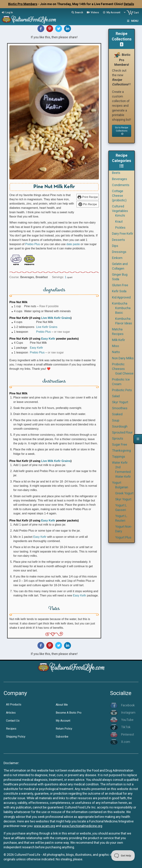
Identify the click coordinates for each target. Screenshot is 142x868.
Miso (115, 346)
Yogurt (117, 483)
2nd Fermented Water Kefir (123, 472)
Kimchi (120, 215)
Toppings (119, 457)
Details (129, 4)
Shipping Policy (16, 737)
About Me (62, 705)
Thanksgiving (121, 450)
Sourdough (120, 426)
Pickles (120, 228)
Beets (116, 173)
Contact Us (13, 721)
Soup (116, 420)
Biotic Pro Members (23, 4)
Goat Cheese (124, 373)
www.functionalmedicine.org (82, 826)
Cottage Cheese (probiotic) (119, 196)
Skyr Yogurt (120, 402)
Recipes (11, 729)
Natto (116, 352)
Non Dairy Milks (123, 358)
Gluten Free (120, 285)
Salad (116, 396)
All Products (14, 704)
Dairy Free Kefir (123, 234)
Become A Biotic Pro (69, 713)
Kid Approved (121, 297)
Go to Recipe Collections (122, 131)
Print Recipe (88, 197)
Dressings (119, 252)
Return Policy (64, 729)
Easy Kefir (48, 339)
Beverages (120, 179)
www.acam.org (44, 826)
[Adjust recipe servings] (66, 277)
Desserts (118, 240)
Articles (11, 713)
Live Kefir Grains (47, 327)
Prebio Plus (33, 244)
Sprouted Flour (122, 432)
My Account (63, 721)
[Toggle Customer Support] (123, 856)
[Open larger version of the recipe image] (54, 112)
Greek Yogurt (124, 493)
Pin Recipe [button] (88, 204)
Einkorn (117, 258)
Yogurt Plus (123, 537)
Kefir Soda (119, 291)
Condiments (121, 185)
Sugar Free (120, 444)
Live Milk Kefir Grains (56, 318)
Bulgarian (122, 487)
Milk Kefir (118, 340)
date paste (73, 244)
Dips (115, 246)
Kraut (119, 221)
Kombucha (120, 303)
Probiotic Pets (122, 390)
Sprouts (118, 438)
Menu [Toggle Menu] (132, 21)
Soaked (117, 414)
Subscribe (62, 737)
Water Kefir (120, 463)
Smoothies (120, 408)
